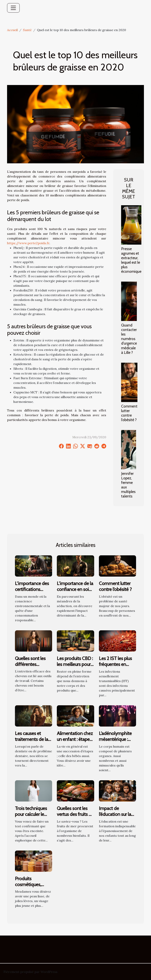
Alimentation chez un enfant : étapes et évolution (75, 739)
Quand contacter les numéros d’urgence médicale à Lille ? (129, 339)
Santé (27, 30)
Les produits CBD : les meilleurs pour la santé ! (75, 664)
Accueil (12, 30)
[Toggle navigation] (13, 8)
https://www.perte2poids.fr (28, 243)
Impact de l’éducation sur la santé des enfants (116, 814)
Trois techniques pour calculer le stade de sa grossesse (31, 817)
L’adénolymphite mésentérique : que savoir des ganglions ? (115, 742)
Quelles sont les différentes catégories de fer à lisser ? (33, 667)
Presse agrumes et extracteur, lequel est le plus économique (131, 260)
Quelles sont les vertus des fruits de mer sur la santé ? (75, 814)
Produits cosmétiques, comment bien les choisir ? (33, 888)
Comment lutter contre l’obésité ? (129, 413)
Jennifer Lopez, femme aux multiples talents (128, 485)
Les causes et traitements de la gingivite (32, 739)
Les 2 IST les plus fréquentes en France (115, 664)
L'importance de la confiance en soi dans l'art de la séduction (75, 592)
